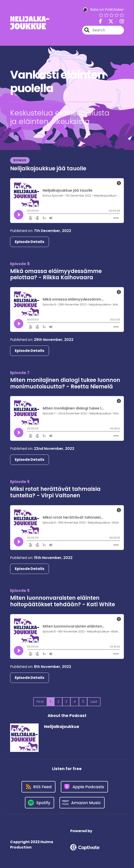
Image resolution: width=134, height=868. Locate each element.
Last (94, 702)
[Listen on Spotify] (40, 803)
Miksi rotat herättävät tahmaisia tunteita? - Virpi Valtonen (55, 492)
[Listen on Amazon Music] (82, 803)
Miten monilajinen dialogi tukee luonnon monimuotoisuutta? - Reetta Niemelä (65, 383)
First (40, 702)
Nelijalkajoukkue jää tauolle (48, 168)
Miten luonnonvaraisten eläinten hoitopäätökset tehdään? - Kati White (63, 601)
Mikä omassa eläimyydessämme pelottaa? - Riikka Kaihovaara (56, 274)
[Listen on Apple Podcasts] (84, 787)
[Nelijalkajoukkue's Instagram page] (119, 21)
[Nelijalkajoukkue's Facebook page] (101, 21)
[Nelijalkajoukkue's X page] (108, 21)
